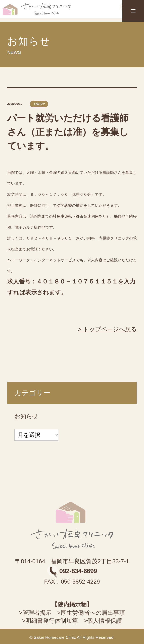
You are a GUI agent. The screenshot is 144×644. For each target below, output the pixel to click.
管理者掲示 (37, 613)
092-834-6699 (72, 571)
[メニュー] (133, 11)
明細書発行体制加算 (52, 621)
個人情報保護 (104, 621)
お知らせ (26, 416)
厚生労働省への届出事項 (93, 613)
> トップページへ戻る (107, 329)
